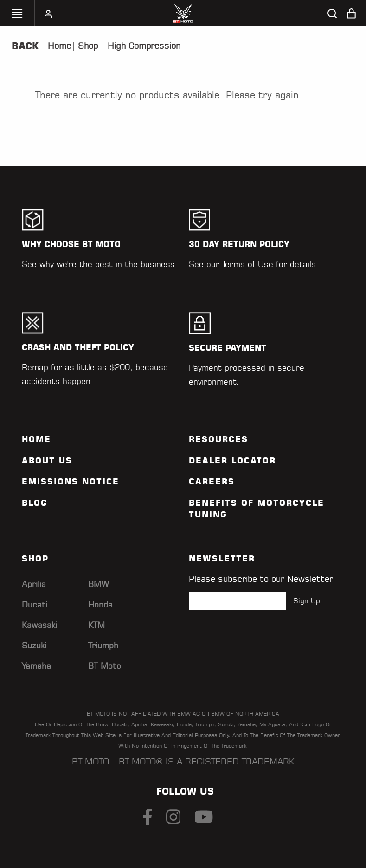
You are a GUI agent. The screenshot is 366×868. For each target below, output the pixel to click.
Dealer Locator (232, 461)
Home (59, 46)
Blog (35, 503)
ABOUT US (47, 461)
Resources (218, 439)
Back (25, 46)
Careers (212, 482)
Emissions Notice (71, 482)
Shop (87, 46)
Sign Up (307, 601)
